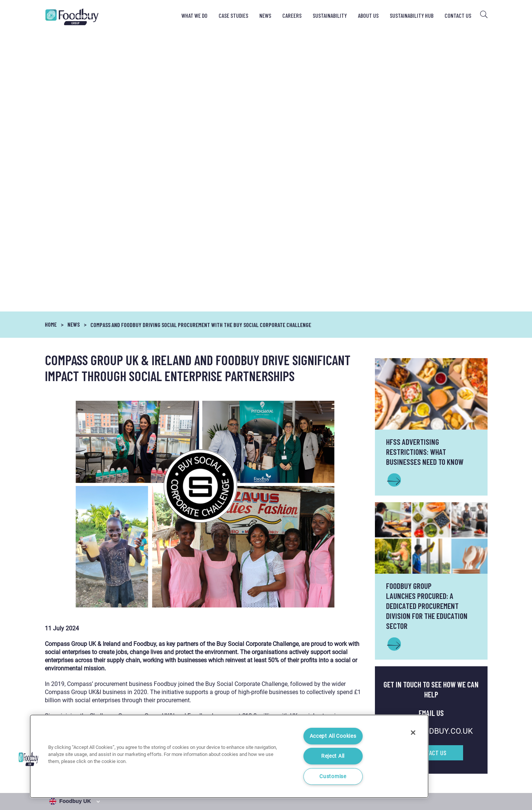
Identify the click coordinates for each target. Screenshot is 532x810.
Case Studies (233, 15)
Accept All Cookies (333, 736)
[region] (229, 756)
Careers (292, 15)
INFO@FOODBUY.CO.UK (431, 451)
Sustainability (330, 15)
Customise (333, 776)
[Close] (413, 733)
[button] (29, 759)
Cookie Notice (431, 775)
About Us (368, 15)
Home (51, 44)
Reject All (333, 756)
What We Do (194, 15)
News (265, 15)
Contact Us (458, 15)
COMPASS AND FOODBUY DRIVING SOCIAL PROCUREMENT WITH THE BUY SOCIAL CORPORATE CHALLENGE (201, 45)
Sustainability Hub (412, 15)
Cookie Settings (472, 775)
